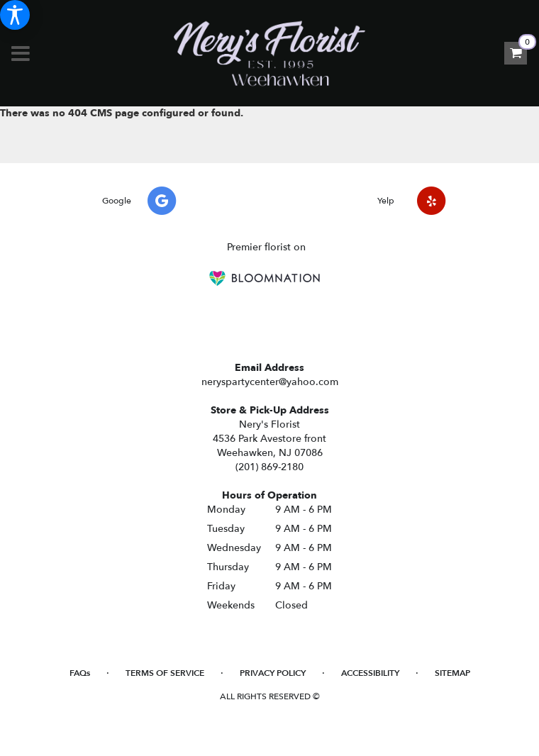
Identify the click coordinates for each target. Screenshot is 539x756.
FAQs (80, 673)
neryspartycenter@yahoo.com (270, 382)
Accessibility (370, 673)
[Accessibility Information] (15, 15)
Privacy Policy (273, 673)
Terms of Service (165, 673)
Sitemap (452, 673)
